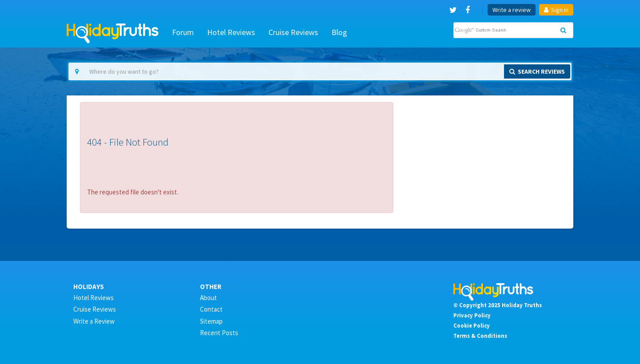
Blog (339, 32)
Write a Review (94, 321)
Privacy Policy (472, 315)
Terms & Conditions (480, 336)
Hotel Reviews (231, 32)
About (208, 298)
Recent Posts (219, 333)
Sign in (556, 10)
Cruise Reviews (293, 32)
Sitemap (211, 321)
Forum (183, 32)
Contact (211, 309)
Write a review (512, 10)
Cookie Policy (472, 325)
